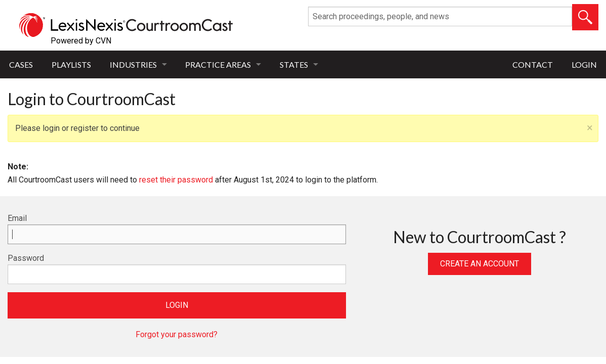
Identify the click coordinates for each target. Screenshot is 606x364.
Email (17, 218)
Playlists (71, 64)
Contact (533, 64)
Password (26, 258)
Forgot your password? (177, 334)
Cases (21, 64)
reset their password (176, 180)
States (294, 64)
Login (584, 64)
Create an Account (480, 264)
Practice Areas (218, 64)
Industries (133, 64)
